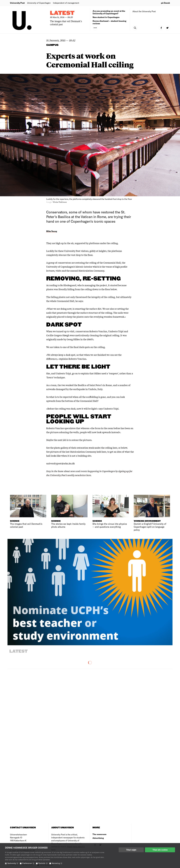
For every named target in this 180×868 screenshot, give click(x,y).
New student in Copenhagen (106, 17)
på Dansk (165, 3)
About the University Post (144, 11)
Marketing (57, 863)
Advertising (98, 838)
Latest (62, 13)
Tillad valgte (131, 850)
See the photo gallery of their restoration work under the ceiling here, (82, 448)
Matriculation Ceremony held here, (88, 452)
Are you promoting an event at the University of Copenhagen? (109, 12)
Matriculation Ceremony (91, 271)
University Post (17, 3)
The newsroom (99, 834)
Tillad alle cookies (160, 850)
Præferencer (28, 863)
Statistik (43, 863)
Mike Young (52, 231)
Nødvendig (13, 863)
